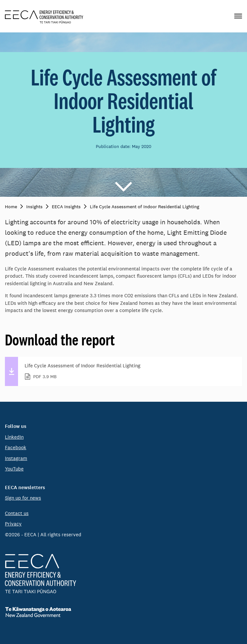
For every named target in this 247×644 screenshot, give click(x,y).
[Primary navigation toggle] (238, 16)
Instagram (16, 458)
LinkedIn (14, 437)
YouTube (14, 469)
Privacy (13, 524)
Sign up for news (23, 498)
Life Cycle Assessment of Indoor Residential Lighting (129, 372)
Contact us (17, 513)
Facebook (16, 447)
